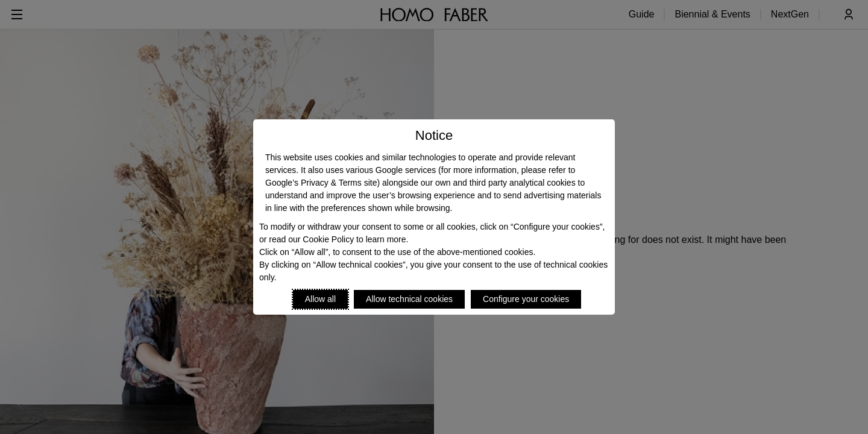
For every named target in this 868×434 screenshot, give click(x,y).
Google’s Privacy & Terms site (321, 183)
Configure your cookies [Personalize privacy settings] (526, 299)
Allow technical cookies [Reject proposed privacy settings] (409, 299)
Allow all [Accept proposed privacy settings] (320, 299)
